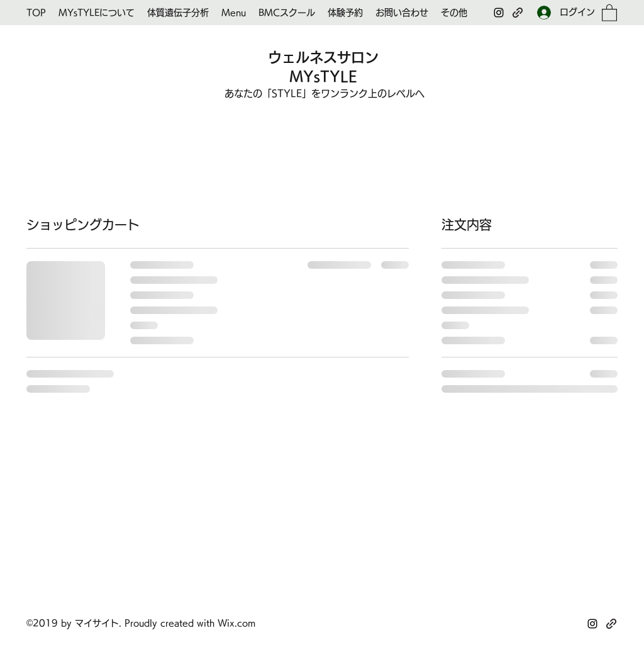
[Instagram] (499, 13)
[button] (609, 12)
